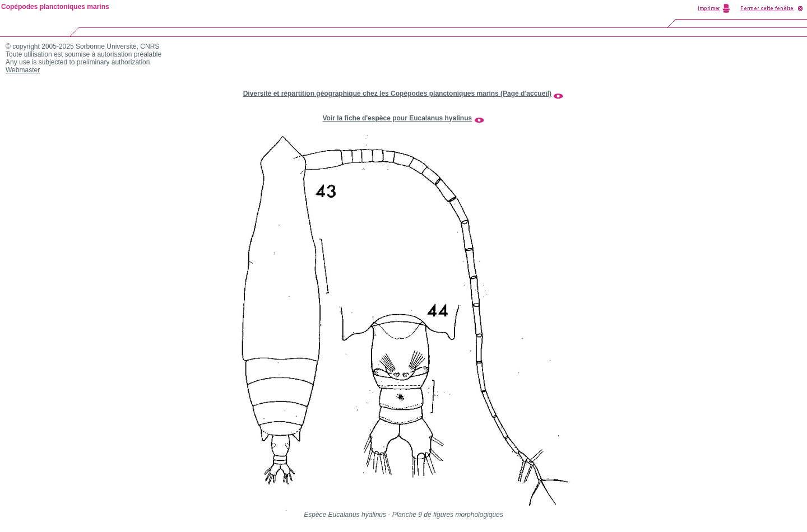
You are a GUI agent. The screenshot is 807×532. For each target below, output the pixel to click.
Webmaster (23, 70)
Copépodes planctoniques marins (55, 7)
